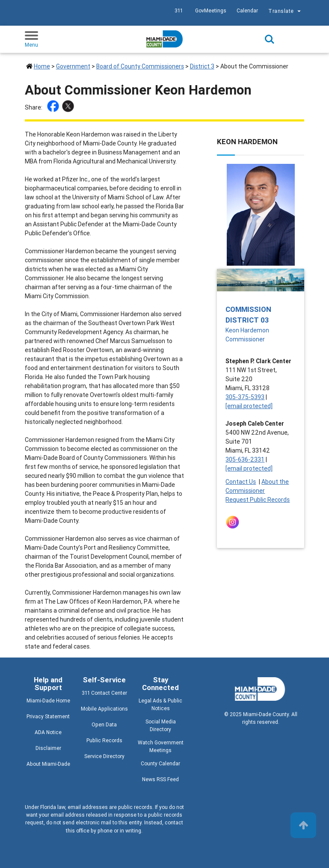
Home (42, 66)
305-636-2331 (245, 459)
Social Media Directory (161, 725)
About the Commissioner (257, 486)
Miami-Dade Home (48, 701)
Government (73, 66)
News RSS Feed (160, 779)
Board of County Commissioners (140, 66)
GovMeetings (211, 10)
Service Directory (104, 756)
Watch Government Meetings (161, 746)
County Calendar (160, 763)
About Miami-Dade (48, 764)
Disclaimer (48, 748)
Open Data (104, 724)
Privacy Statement (48, 716)
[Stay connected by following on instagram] (234, 522)
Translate (286, 12)
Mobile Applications (104, 709)
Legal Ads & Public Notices (160, 704)
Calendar (247, 10)
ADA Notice (48, 732)
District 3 (202, 66)
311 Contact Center (104, 693)
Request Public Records (258, 500)
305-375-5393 (245, 397)
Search (270, 39)
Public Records (104, 740)
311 (179, 10)
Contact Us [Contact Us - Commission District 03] (241, 482)
